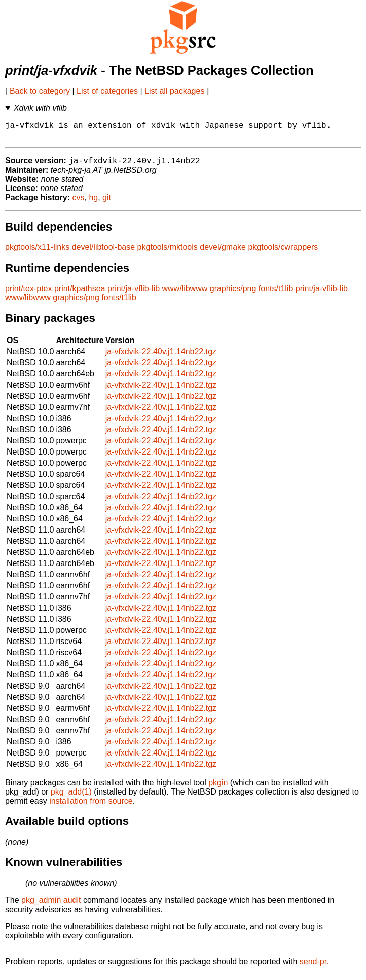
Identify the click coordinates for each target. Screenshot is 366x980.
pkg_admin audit (51, 906)
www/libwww (185, 294)
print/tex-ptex (28, 294)
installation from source (91, 806)
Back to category (40, 91)
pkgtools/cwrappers (283, 253)
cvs (79, 203)
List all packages (174, 91)
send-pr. (314, 967)
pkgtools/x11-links (37, 253)
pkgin (218, 788)
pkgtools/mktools (168, 253)
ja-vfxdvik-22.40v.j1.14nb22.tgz (161, 357)
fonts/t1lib (276, 294)
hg (93, 203)
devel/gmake (223, 253)
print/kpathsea (80, 294)
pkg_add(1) (71, 797)
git (107, 203)
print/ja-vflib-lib (134, 294)
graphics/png (233, 294)
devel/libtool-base (104, 253)
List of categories (107, 91)
